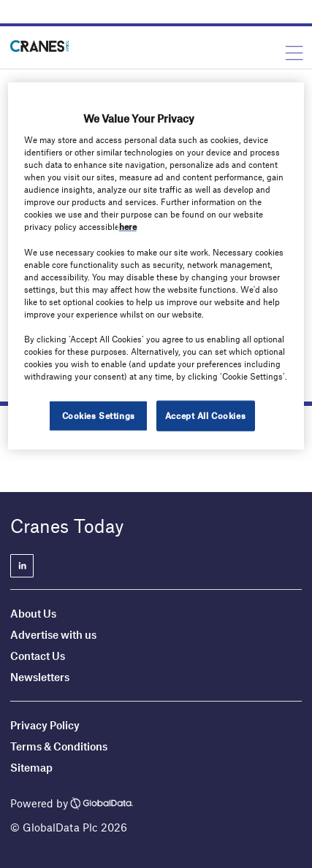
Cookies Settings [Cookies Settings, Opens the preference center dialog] (99, 415)
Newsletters (41, 677)
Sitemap (31, 767)
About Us (33, 613)
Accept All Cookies (205, 415)
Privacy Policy (45, 725)
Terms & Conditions (59, 746)
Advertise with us (53, 634)
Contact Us (38, 656)
